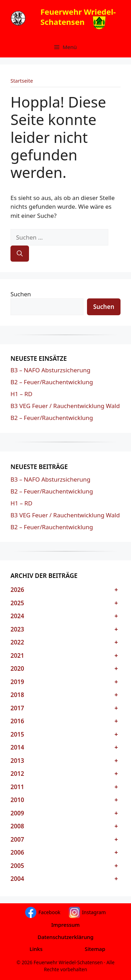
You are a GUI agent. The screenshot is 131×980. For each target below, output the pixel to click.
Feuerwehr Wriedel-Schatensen (78, 17)
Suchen (21, 294)
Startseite (22, 81)
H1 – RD (21, 394)
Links (36, 949)
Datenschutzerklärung (65, 937)
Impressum (66, 925)
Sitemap (95, 949)
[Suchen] (20, 254)
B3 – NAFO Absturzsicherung (50, 370)
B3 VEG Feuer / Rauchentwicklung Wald (65, 406)
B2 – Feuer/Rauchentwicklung (52, 382)
